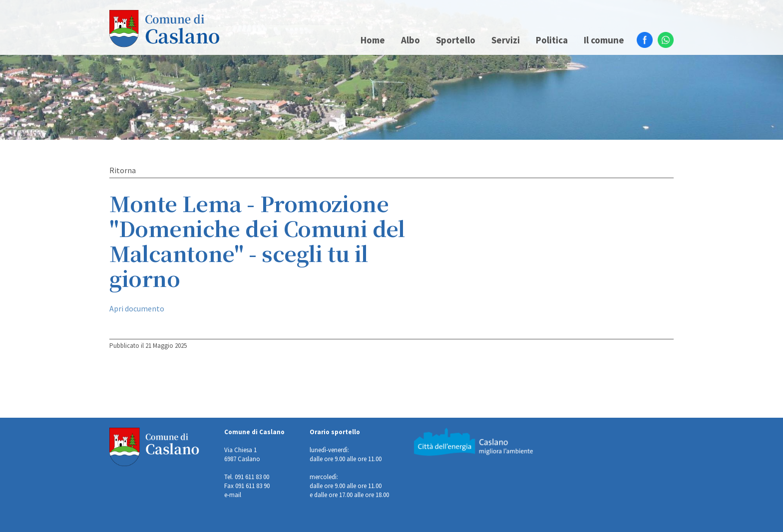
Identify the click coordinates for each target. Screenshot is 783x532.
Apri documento (137, 308)
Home (373, 40)
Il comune (604, 40)
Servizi (506, 40)
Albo (410, 40)
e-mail (233, 495)
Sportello (456, 40)
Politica (552, 40)
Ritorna (123, 170)
